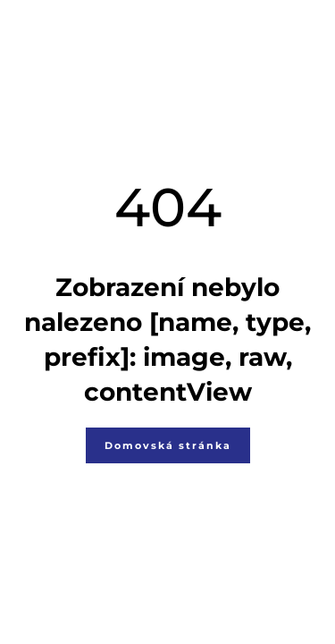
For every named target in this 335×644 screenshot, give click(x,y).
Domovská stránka (168, 445)
